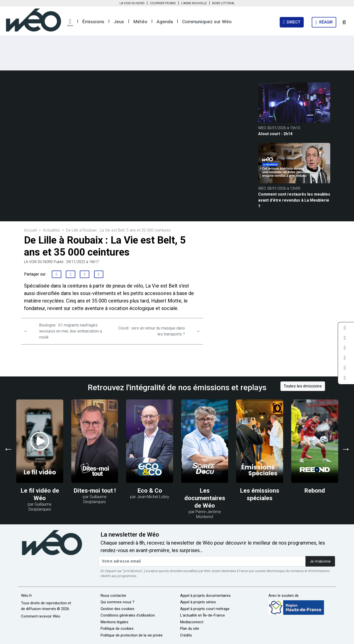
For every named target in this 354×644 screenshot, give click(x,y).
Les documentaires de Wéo (205, 498)
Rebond (315, 491)
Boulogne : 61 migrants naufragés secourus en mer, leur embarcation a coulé (70, 331)
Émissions (93, 22)
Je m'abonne (320, 561)
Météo (140, 22)
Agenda (165, 22)
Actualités (51, 230)
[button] (70, 23)
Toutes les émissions (303, 386)
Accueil (30, 230)
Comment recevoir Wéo (41, 616)
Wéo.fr (27, 596)
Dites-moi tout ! (95, 491)
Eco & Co (150, 491)
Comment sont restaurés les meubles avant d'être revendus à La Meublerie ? (294, 200)
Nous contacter (113, 596)
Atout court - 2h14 (275, 134)
